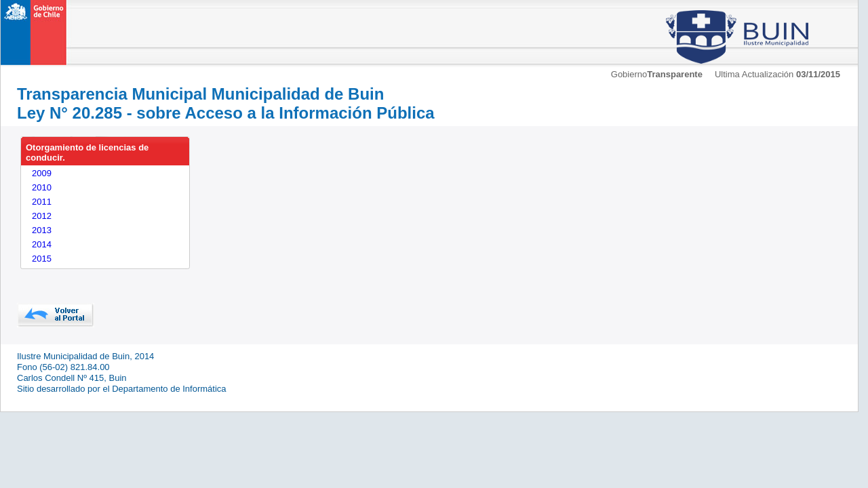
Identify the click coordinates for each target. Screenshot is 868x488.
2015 (42, 259)
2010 (42, 187)
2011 (42, 202)
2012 (42, 216)
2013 (42, 230)
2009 (42, 173)
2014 (42, 244)
